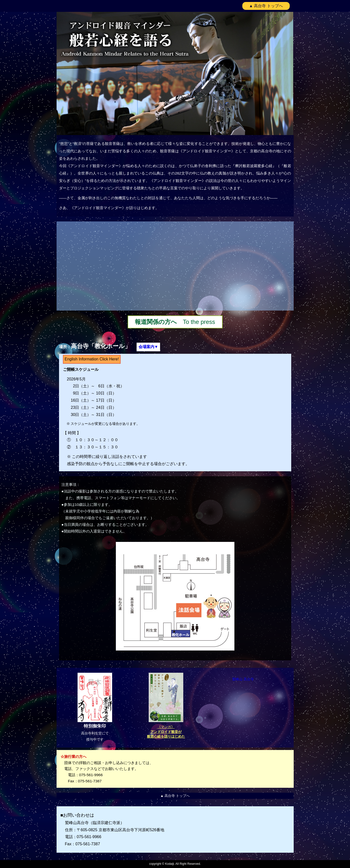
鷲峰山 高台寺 (243, 679)
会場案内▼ (148, 347)
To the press (175, 322)
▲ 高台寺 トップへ (266, 6)
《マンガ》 (166, 732)
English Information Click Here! (92, 359)
